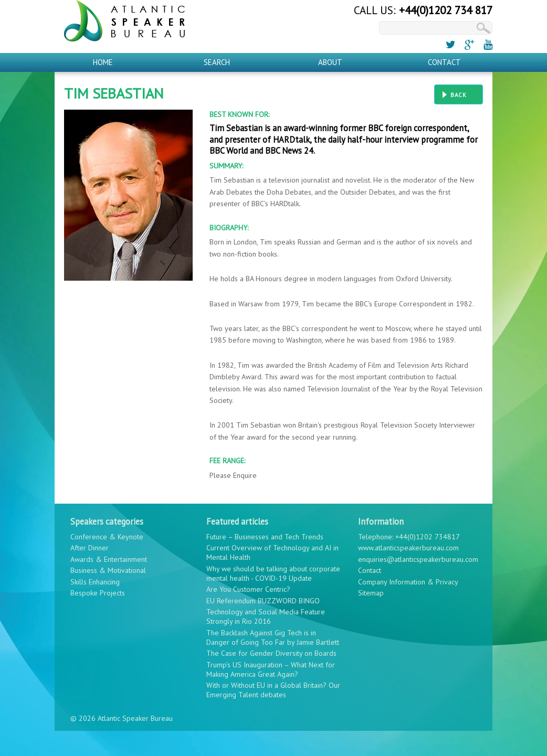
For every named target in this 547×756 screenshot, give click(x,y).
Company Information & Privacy (408, 582)
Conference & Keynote (107, 537)
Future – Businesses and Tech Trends (265, 537)
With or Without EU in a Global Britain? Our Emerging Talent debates (273, 690)
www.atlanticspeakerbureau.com (408, 548)
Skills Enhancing (95, 582)
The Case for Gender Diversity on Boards (271, 653)
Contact (444, 62)
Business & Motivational (108, 570)
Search (217, 62)
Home (103, 62)
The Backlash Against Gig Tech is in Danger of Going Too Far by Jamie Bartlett (273, 637)
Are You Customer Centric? (248, 589)
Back (459, 95)
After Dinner (90, 548)
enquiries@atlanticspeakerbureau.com (418, 559)
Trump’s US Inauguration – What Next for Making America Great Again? (271, 669)
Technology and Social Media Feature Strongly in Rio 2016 (266, 616)
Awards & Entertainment (109, 559)
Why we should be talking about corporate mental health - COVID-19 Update (273, 573)
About (330, 62)
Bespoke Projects (98, 593)
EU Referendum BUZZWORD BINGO (263, 601)
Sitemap (371, 593)
